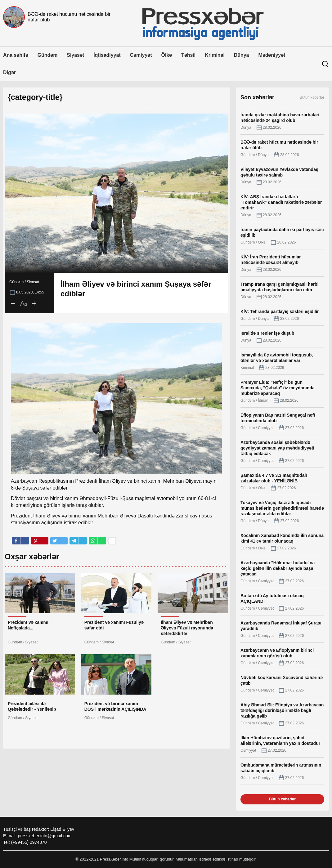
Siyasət (75, 55)
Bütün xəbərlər (312, 97)
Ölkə (167, 55)
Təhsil (188, 55)
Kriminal (215, 55)
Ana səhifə (16, 55)
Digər (9, 72)
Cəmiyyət (141, 55)
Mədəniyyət (272, 55)
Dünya (242, 55)
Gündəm (48, 55)
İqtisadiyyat (107, 55)
